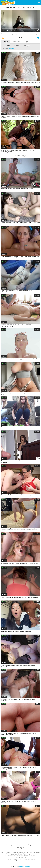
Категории (20, 848)
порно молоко (19, 860)
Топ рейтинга (21, 845)
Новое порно (10, 845)
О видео (6, 42)
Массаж (12, 48)
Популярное (32, 845)
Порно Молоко (25, 866)
